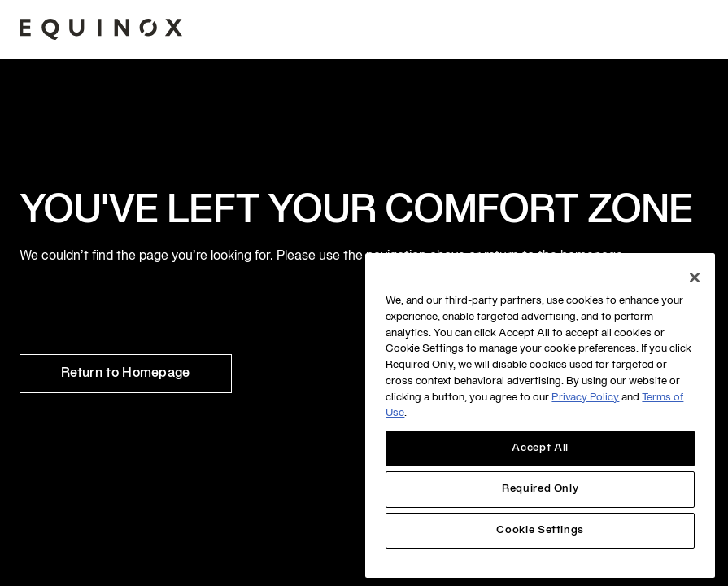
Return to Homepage (126, 374)
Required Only (541, 489)
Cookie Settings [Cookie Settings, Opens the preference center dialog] (540, 531)
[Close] (695, 278)
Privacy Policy (585, 398)
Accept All (540, 448)
